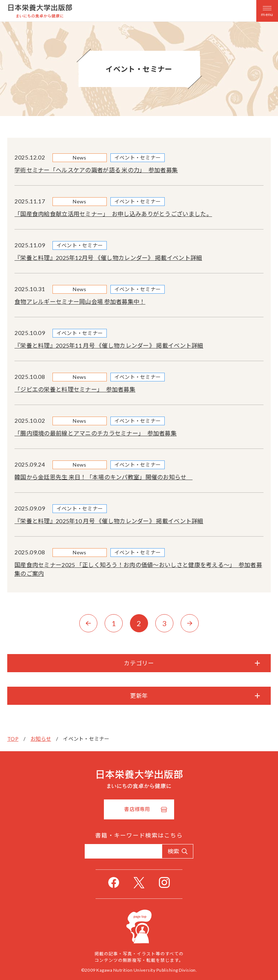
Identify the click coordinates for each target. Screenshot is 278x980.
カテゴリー (139, 663)
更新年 (139, 696)
